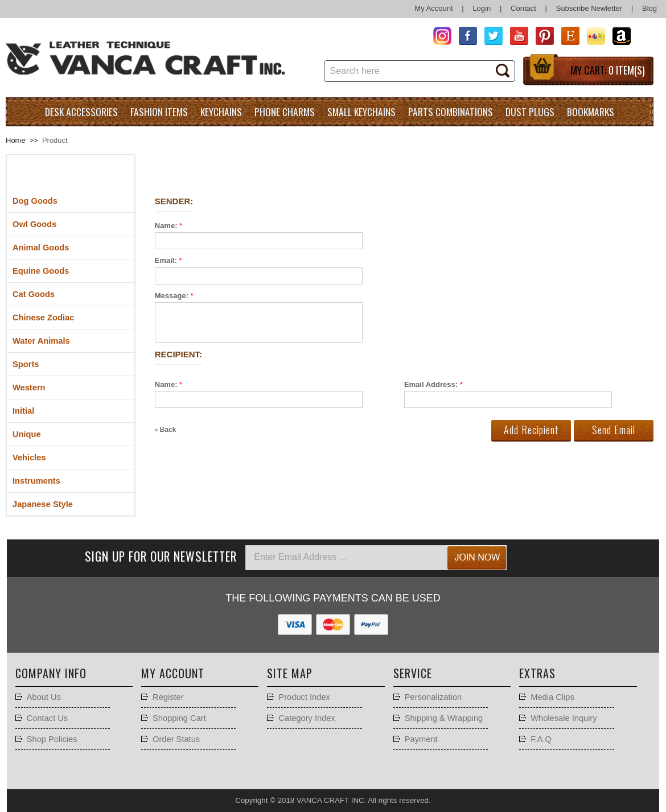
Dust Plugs (530, 112)
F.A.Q (541, 739)
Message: (172, 296)
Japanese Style (43, 504)
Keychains (221, 112)
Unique (27, 434)
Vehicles (29, 457)
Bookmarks (591, 112)
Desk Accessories (81, 112)
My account (173, 673)
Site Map (290, 673)
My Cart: (608, 70)
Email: (166, 260)
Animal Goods (41, 248)
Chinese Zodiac (43, 318)
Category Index (307, 718)
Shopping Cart (179, 718)
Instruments (36, 481)
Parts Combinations (451, 112)
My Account (433, 8)
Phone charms (285, 112)
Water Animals (41, 341)
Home (16, 140)
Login (482, 8)
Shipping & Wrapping (444, 718)
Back (166, 429)
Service (413, 673)
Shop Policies (52, 739)
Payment (421, 739)
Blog (649, 8)
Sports (26, 364)
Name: (166, 226)
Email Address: (431, 384)
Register (168, 697)
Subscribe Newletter (589, 8)
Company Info (51, 673)
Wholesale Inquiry (564, 718)
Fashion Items (159, 112)
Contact (523, 8)
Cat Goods (34, 294)
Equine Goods (41, 271)
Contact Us (48, 718)
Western (29, 388)
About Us (44, 697)
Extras (537, 673)
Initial (23, 411)
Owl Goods (34, 224)
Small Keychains (361, 112)
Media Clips (552, 697)
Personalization (433, 697)
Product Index (304, 697)
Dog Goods (35, 201)
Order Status (176, 739)
